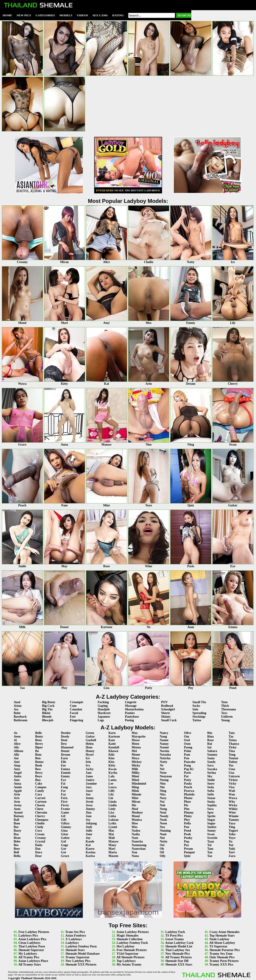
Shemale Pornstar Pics (225, 950)
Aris (17, 798)
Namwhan (139, 849)
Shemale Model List (179, 946)
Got (63, 852)
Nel (162, 769)
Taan (211, 841)
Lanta (112, 780)
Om (187, 737)
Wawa (233, 798)
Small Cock (169, 720)
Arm (17, 802)
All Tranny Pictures (178, 957)
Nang (163, 737)
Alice (17, 744)
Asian (18, 706)
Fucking (103, 702)
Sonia (211, 802)
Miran (136, 802)
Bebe (17, 841)
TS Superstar (218, 946)
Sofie (211, 794)
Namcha (137, 841)
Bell (16, 852)
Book (39, 765)
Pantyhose (132, 717)
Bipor (39, 747)
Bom (38, 755)
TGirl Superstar (128, 954)
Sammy (212, 755)
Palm (188, 751)
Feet (73, 717)
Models (66, 15)
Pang (187, 765)
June (89, 834)
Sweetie (212, 838)
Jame (89, 776)
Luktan (113, 820)
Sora (210, 809)
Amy (17, 769)
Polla (187, 823)
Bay (16, 834)
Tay (231, 737)
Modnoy (137, 813)
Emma (65, 769)
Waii (232, 791)
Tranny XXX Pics (221, 965)
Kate (112, 740)
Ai (15, 740)
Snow (211, 784)
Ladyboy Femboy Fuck (132, 943)
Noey (163, 798)
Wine (232, 813)
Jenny (90, 798)
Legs (101, 720)
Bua (38, 780)
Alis (16, 747)
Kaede (90, 841)
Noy (163, 827)
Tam (210, 849)
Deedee (66, 733)
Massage (131, 706)
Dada (39, 845)
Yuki (232, 849)
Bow (38, 769)
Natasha (165, 755)
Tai (209, 845)
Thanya (234, 744)
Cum (73, 706)
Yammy (234, 820)
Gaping (103, 706)
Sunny (211, 831)
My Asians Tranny (129, 965)
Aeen (17, 737)
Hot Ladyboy (126, 946)
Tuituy (233, 762)
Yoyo (232, 838)
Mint (135, 798)
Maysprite (139, 737)
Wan (232, 794)
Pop (187, 841)
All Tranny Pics (29, 957)
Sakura (212, 751)
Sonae (211, 798)
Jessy (89, 805)
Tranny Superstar (78, 957)
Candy (40, 791)
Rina (210, 737)
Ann (17, 780)
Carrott (40, 798)
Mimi (135, 776)
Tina (232, 751)
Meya (135, 758)
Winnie (233, 816)
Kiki (111, 755)
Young (225, 720)
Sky (210, 776)
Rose (210, 740)
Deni (64, 740)
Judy (89, 827)
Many (112, 845)
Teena (233, 740)
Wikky (233, 809)
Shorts (166, 713)
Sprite (211, 816)
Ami (17, 762)
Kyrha (113, 773)
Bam (17, 823)
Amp (17, 765)
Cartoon (41, 802)
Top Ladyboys (126, 961)
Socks (196, 706)
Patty (188, 780)
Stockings (199, 717)
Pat (186, 776)
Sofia (211, 791)
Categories (45, 15)
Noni (163, 813)
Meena (136, 747)
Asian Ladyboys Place (33, 961)
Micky (136, 765)
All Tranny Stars (30, 965)
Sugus (211, 823)
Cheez (39, 809)
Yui (231, 845)
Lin (111, 798)
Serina (212, 773)
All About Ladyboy (222, 943)
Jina (89, 813)
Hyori (90, 755)
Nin (162, 787)
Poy (187, 845)
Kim (111, 758)
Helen (90, 744)
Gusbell (91, 740)
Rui (210, 744)
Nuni (163, 834)
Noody (164, 816)
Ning (163, 791)
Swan (211, 834)
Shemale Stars (75, 950)
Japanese (104, 717)
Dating (118, 15)
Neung (164, 780)
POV (165, 702)
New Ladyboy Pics (78, 961)
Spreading (199, 713)
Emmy (65, 776)
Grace (65, 856)
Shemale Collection (130, 939)
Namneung (139, 845)
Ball (17, 820)
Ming (135, 787)
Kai (88, 845)
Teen (224, 702)
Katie (112, 744)
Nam (135, 838)
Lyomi (113, 827)
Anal (17, 702)
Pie (186, 805)
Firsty (65, 805)
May (135, 733)
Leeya (112, 787)
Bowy (39, 773)
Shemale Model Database (83, 954)
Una (231, 773)
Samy (211, 758)
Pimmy (189, 813)
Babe (17, 713)
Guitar (90, 737)
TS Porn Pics (174, 936)
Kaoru (90, 849)
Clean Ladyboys (30, 943)
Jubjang (91, 823)
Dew (64, 744)
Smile (211, 780)
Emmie (66, 773)
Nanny (164, 744)
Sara (210, 765)
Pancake (190, 762)
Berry (39, 744)
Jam (89, 773)
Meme (136, 755)
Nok (163, 805)
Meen (135, 744)
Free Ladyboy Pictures (34, 932)
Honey (90, 751)
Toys (224, 713)
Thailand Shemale (32, 978)
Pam (187, 755)
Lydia (112, 823)
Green (90, 733)
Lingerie (131, 702)
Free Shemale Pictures (132, 950)
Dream (66, 755)
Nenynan (166, 776)
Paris (188, 773)
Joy (88, 820)
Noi (162, 802)
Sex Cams (100, 15)
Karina (91, 852)
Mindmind (139, 784)
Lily (111, 794)
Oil (162, 852)
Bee (16, 845)
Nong (163, 809)
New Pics (24, 15)
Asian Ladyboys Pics (32, 939)
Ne (162, 765)
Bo (37, 751)
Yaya (232, 823)
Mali (112, 838)
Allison (19, 751)
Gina (64, 831)
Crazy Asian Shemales (224, 932)
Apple (18, 791)
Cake (39, 784)
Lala (111, 776)
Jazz (89, 787)
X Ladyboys (74, 939)
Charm (40, 805)
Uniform (227, 717)
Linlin (113, 805)
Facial (74, 713)
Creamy (41, 838)
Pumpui (189, 852)
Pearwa (189, 791)
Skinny (166, 717)
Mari (112, 849)
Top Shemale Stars (222, 936)
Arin (17, 794)
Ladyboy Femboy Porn (81, 946)
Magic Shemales (128, 936)
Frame (65, 809)
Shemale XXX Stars (179, 965)
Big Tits (47, 709)
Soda (211, 787)
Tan (210, 852)
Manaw (114, 841)
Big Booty (49, 702)
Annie (18, 787)
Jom (89, 816)
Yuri (232, 852)
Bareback (20, 717)
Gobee (65, 838)
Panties (130, 713)
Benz (38, 740)
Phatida (189, 794)
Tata (232, 733)
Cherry (40, 816)
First (64, 802)
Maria (113, 852)
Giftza (65, 823)
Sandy (211, 762)
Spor (210, 813)
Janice (90, 780)
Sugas (211, 820)
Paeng (188, 747)
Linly (112, 809)
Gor (64, 849)
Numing (165, 831)
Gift (64, 820)
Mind (135, 780)
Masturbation (134, 709)
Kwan (112, 769)
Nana (135, 856)
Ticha (232, 747)
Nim (163, 784)
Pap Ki (189, 769)
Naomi (164, 747)
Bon (38, 758)
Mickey (137, 762)
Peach (188, 787)
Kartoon (114, 737)
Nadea (136, 831)
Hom (89, 747)
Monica (137, 820)
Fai (63, 784)
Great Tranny (175, 939)
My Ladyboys (28, 954)
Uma (232, 769)
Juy (88, 838)
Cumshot (76, 709)
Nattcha (165, 758)
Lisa (111, 813)
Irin (88, 762)
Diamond (67, 747)
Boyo (38, 776)
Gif (63, 816)
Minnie (137, 794)
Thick (225, 706)
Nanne (164, 740)
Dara (38, 852)
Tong (232, 755)
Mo (134, 805)
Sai (209, 747)
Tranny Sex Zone (221, 954)
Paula (188, 784)
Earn (64, 758)
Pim (187, 809)
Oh (162, 849)
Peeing (129, 720)
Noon (163, 823)
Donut (65, 751)
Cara (38, 794)
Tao (210, 856)
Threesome (229, 709)
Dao (38, 849)
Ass (16, 709)
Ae (16, 733)
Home (7, 15)
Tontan (233, 758)
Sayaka (212, 769)
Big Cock (48, 706)
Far (63, 791)
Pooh (187, 834)
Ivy (88, 765)
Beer (17, 849)
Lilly (112, 791)
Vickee (233, 780)
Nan (135, 852)
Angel (18, 773)
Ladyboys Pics (28, 936)
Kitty (112, 765)
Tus (231, 765)
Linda (112, 802)
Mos (135, 827)
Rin (210, 733)
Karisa (90, 856)
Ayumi (18, 813)
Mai (111, 834)
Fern (64, 798)
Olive (188, 733)
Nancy (164, 733)
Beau (17, 838)
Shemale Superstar (31, 950)
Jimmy (90, 809)
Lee (111, 784)
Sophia (212, 805)
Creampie (77, 702)
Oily (163, 856)
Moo (135, 823)
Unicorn (234, 776)
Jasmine (91, 784)
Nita (163, 794)
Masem (113, 856)
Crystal (40, 841)
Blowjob (48, 720)
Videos (82, 15)
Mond (136, 816)
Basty (18, 831)
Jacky (90, 769)
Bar (16, 827)
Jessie (90, 802)
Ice (88, 758)
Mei (134, 751)
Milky (136, 773)
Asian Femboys (76, 936)
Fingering (77, 720)
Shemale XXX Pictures (81, 965)
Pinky (188, 816)
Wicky (233, 805)
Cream (40, 834)
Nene (163, 773)
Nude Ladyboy (219, 939)
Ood (187, 740)
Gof (63, 841)
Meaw (136, 740)
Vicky (232, 784)
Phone (188, 798)
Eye (63, 780)
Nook (163, 820)
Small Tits (199, 702)
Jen (88, 794)
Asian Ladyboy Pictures (133, 932)
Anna (18, 784)
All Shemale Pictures (130, 957)
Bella (17, 856)
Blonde (47, 717)
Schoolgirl (168, 709)
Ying (232, 827)
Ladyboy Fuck (175, 932)
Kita (111, 762)
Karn (112, 733)
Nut (162, 838)
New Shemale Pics (178, 954)
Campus (41, 787)
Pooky (188, 838)
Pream (188, 849)
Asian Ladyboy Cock (179, 943)
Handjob (104, 709)
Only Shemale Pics (222, 957)
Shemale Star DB (177, 961)
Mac (111, 831)
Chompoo (42, 820)
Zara (232, 856)
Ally (17, 755)
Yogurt (233, 831)
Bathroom (21, 720)
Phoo (187, 802)
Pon (187, 827)
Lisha (112, 816)
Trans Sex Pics (75, 932)
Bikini (46, 713)
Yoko (232, 834)
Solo (195, 709)
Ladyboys (72, 943)
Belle (38, 733)
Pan (187, 758)
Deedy (65, 737)
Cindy (39, 827)
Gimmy (66, 827)
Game (65, 813)
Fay (63, 794)
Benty (39, 737)
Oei (162, 845)
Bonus (39, 762)
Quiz (187, 856)
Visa (232, 787)
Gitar (65, 834)
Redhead (167, 706)
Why (232, 802)
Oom (187, 744)
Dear (38, 856)
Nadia (136, 834)
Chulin (40, 823)
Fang (64, 787)
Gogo (65, 845)
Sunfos (212, 827)
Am (16, 758)
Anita (18, 776)
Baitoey (19, 816)
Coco (38, 831)
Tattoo (197, 720)
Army (18, 805)
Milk (135, 769)
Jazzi (89, 791)
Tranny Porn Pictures (224, 961)
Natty (164, 762)
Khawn (113, 751)
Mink (135, 791)
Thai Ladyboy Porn (32, 946)
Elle (63, 762)
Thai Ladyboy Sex (178, 950)
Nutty (164, 841)
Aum (17, 809)
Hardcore (104, 713)
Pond (188, 831)
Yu (231, 841)
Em (63, 765)
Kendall (114, 747)
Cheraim (41, 813)
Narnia (165, 751)
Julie (89, 831)
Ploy (187, 820)
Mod (135, 809)
